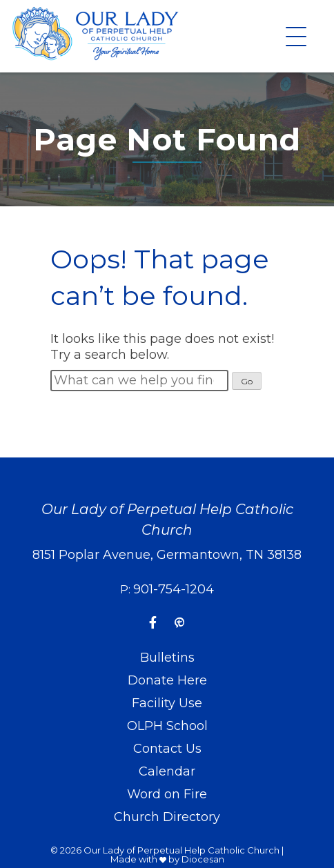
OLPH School (167, 726)
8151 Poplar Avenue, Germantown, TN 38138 (167, 555)
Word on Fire (167, 794)
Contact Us (167, 749)
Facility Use (167, 703)
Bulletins (167, 658)
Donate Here (167, 680)
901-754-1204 (174, 589)
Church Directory (167, 817)
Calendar (167, 771)
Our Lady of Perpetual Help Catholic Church (181, 850)
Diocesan (203, 859)
